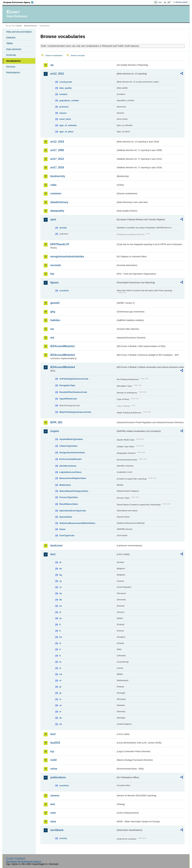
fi (60, 625)
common (56, 193)
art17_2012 (57, 159)
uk (61, 724)
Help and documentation (19, 32)
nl (60, 680)
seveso (55, 796)
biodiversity (58, 176)
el (60, 612)
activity (63, 228)
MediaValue (65, 485)
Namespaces (13, 72)
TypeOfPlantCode (68, 399)
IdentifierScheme (68, 466)
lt (60, 656)
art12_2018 (57, 142)
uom (53, 813)
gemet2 (55, 303)
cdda (53, 185)
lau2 (53, 734)
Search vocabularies (54, 55)
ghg (53, 312)
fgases (54, 283)
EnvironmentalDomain (70, 459)
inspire (55, 431)
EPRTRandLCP (60, 244)
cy (60, 581)
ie (60, 643)
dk (61, 600)
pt (60, 693)
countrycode (66, 82)
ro (60, 699)
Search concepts (78, 55)
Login (160, 2)
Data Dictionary (31, 26)
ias (52, 329)
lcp (52, 751)
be (61, 569)
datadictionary (59, 202)
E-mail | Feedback (16, 858)
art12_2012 (57, 74)
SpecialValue (66, 517)
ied (52, 338)
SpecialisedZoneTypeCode (73, 511)
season (63, 113)
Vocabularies (13, 61)
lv (60, 668)
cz (60, 587)
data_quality (65, 88)
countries (64, 291)
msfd (53, 760)
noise (54, 769)
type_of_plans (66, 132)
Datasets (11, 38)
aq (52, 65)
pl (60, 687)
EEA (20, 2)
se (60, 705)
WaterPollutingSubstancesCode (75, 412)
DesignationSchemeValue (72, 453)
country (63, 838)
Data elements (14, 49)
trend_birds (65, 119)
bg (61, 575)
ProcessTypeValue (68, 497)
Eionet (19, 26)
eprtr (53, 219)
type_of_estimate (68, 125)
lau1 (53, 554)
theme (62, 529)
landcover (56, 546)
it (60, 649)
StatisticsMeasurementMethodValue (77, 523)
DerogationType (67, 385)
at (60, 562)
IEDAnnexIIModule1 (62, 346)
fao (52, 274)
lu (60, 662)
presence (64, 107)
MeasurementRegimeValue (73, 478)
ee (60, 606)
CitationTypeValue (68, 446)
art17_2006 (57, 150)
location (63, 94)
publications (58, 777)
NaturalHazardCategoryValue (74, 491)
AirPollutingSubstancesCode (74, 379)
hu (61, 637)
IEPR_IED (56, 422)
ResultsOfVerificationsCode (73, 392)
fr (60, 631)
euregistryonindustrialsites (67, 256)
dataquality (57, 211)
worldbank (57, 830)
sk (60, 718)
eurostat (55, 265)
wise (53, 822)
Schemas (11, 55)
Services (11, 67)
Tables (10, 43)
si (60, 712)
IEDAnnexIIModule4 (62, 367)
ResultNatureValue (69, 504)
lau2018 (55, 743)
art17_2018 (57, 167)
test (53, 804)
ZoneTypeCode (67, 535)
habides (55, 320)
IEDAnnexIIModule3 (62, 355)
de (61, 593)
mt (61, 674)
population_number (69, 100)
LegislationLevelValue (70, 472)
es (60, 618)
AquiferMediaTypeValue (71, 439)
